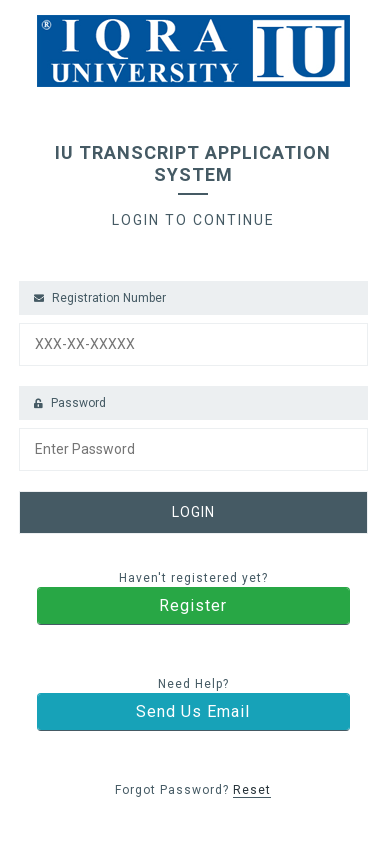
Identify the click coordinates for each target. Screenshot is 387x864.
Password (70, 403)
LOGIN (193, 512)
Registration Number (100, 298)
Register (193, 605)
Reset (252, 790)
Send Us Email (193, 711)
